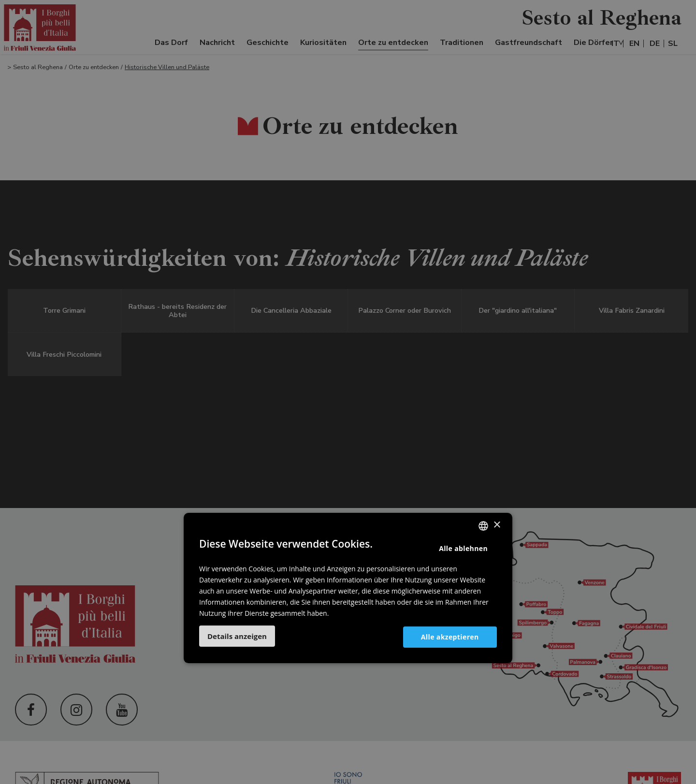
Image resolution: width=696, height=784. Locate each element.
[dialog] (348, 392)
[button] (237, 636)
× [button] (497, 525)
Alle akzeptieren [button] (449, 637)
